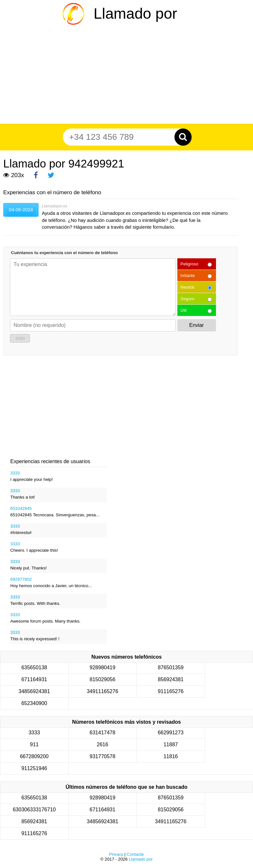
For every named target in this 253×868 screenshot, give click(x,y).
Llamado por (135, 14)
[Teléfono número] (123, 137)
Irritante (188, 276)
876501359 (171, 668)
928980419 (102, 668)
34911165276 (102, 691)
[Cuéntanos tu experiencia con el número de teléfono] (93, 287)
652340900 (34, 703)
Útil (184, 310)
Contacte (135, 854)
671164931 (34, 679)
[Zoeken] (183, 137)
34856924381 (34, 691)
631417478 (102, 733)
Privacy (116, 854)
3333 (15, 473)
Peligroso (190, 264)
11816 (171, 756)
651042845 (21, 508)
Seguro (187, 299)
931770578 (102, 756)
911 (34, 744)
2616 (103, 744)
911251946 (34, 768)
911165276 (171, 691)
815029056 (102, 679)
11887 (171, 744)
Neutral (187, 287)
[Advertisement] (126, 75)
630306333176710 (34, 810)
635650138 (34, 668)
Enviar (197, 325)
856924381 (171, 679)
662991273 (171, 733)
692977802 (21, 579)
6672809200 (34, 756)
